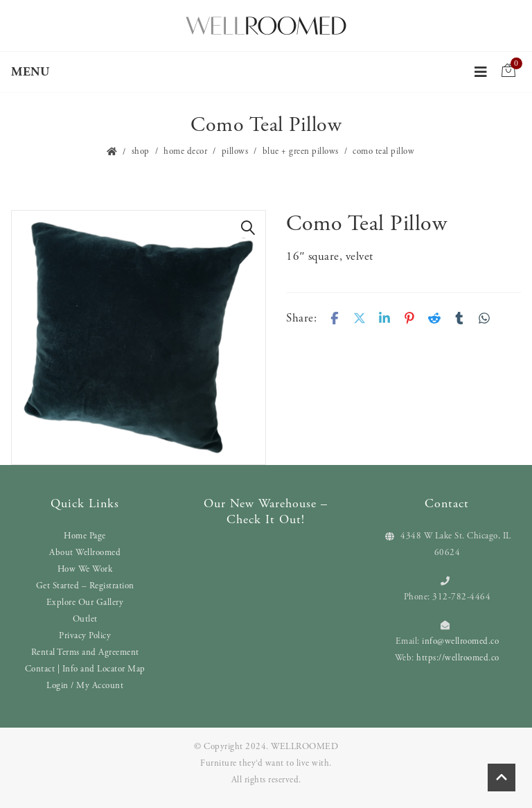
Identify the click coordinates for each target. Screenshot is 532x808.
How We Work (85, 569)
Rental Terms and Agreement (85, 652)
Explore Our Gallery (85, 603)
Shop (141, 151)
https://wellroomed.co (458, 658)
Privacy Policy (85, 636)
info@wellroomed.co (460, 641)
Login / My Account (85, 686)
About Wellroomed (85, 553)
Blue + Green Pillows (301, 151)
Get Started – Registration (85, 586)
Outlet (85, 619)
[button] (248, 228)
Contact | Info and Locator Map (85, 669)
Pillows (235, 151)
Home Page (85, 536)
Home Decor (185, 151)
